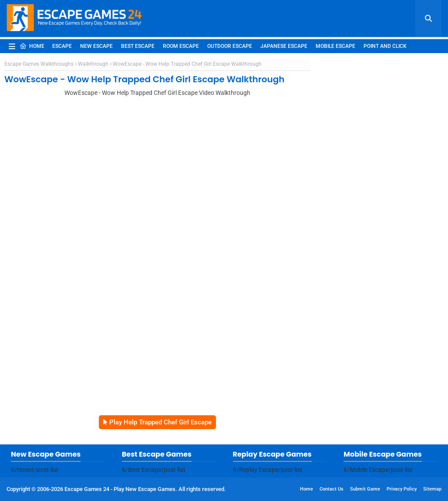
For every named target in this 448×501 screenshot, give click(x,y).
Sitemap (432, 489)
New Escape (96, 46)
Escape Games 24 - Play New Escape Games (120, 489)
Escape (62, 46)
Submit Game (365, 489)
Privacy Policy (402, 489)
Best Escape (138, 46)
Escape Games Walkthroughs (39, 64)
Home (32, 46)
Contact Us (332, 489)
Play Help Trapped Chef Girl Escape (160, 422)
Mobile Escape (335, 46)
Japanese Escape (284, 46)
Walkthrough (93, 64)
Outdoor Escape (230, 46)
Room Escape (181, 46)
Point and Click (385, 46)
